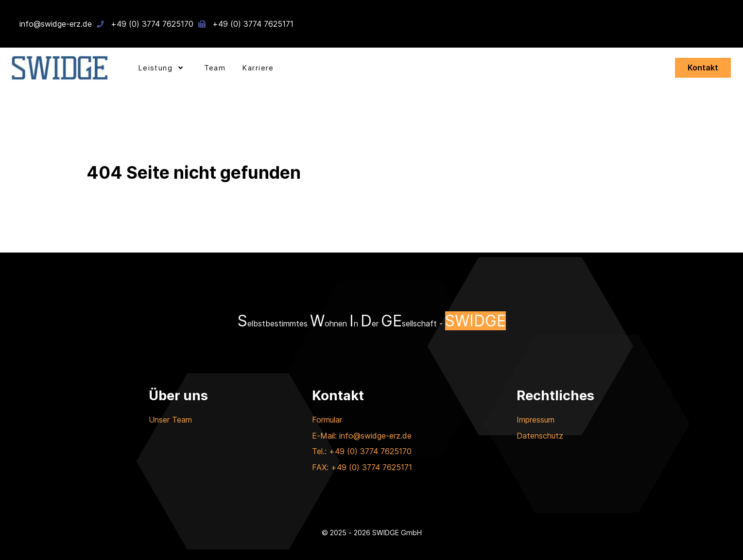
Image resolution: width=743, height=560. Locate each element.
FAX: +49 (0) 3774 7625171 (362, 467)
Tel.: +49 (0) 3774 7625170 (362, 451)
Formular (327, 420)
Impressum (536, 420)
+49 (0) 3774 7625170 (152, 24)
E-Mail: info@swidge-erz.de (362, 436)
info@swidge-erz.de (56, 24)
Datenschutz (540, 436)
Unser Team (170, 420)
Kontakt (703, 68)
